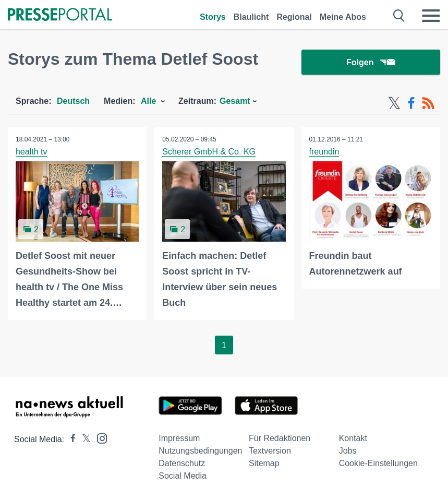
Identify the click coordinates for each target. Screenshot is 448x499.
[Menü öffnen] (431, 16)
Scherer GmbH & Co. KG (209, 152)
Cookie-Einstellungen (378, 464)
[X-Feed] (394, 103)
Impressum (179, 439)
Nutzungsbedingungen (200, 451)
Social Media (183, 476)
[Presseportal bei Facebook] (70, 440)
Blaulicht (251, 17)
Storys (213, 17)
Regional (294, 17)
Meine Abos (343, 17)
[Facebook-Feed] (411, 103)
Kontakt (353, 439)
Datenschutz (182, 464)
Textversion (270, 451)
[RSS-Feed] (428, 103)
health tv (31, 152)
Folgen (371, 62)
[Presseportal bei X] (83, 440)
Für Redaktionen (280, 439)
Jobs (348, 451)
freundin (324, 152)
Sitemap (264, 464)
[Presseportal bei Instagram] (99, 438)
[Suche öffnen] (399, 16)
